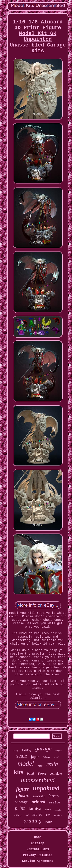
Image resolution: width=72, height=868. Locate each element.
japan (35, 757)
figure (23, 789)
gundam (58, 815)
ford (40, 766)
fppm (42, 774)
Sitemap (38, 843)
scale (22, 756)
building (27, 750)
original (59, 751)
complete (56, 774)
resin (52, 764)
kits (18, 772)
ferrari (54, 796)
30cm (46, 757)
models (58, 810)
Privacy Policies (38, 855)
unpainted (46, 788)
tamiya (35, 809)
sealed (37, 814)
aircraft (39, 796)
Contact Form (38, 849)
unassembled (38, 780)
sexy (48, 809)
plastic (23, 795)
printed (38, 802)
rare (49, 822)
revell (56, 757)
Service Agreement (38, 861)
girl (48, 815)
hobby (16, 751)
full (27, 815)
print (20, 808)
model (26, 764)
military (18, 815)
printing (33, 821)
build (30, 774)
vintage (22, 802)
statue (55, 803)
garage (43, 748)
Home (38, 837)
